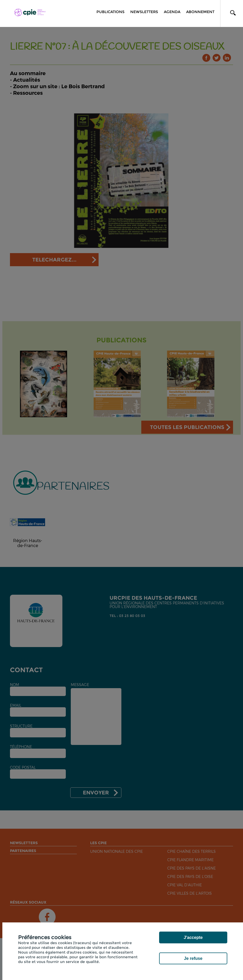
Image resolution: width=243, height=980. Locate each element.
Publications (110, 12)
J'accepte (193, 937)
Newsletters (144, 12)
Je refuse (193, 958)
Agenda (172, 12)
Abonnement (200, 12)
